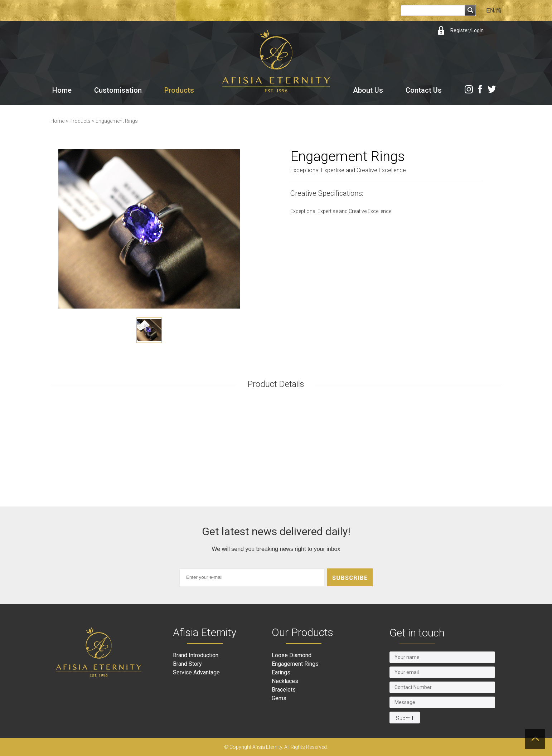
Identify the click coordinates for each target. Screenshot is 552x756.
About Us (368, 90)
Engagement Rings (117, 121)
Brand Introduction (196, 655)
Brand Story (187, 664)
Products (179, 90)
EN (490, 11)
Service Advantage (196, 672)
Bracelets (284, 690)
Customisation (118, 90)
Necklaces (285, 681)
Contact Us (424, 90)
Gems (279, 698)
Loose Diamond (292, 655)
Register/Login (467, 30)
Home (62, 90)
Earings (281, 672)
